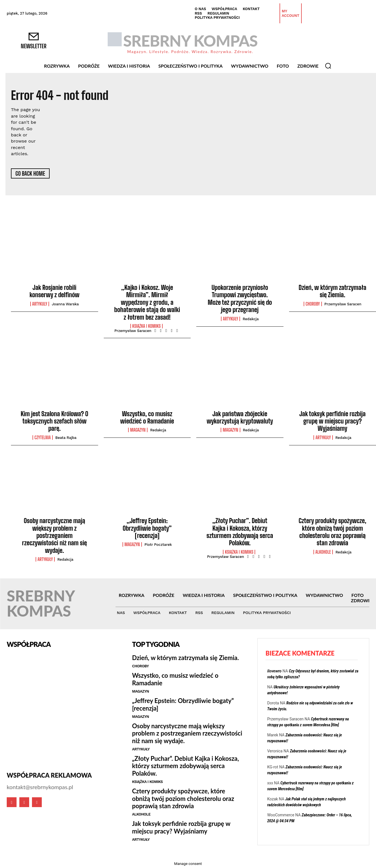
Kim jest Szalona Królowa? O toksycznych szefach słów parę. (55, 421)
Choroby (313, 304)
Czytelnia (43, 438)
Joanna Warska (65, 304)
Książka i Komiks (147, 326)
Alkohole (323, 552)
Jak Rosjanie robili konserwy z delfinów (54, 291)
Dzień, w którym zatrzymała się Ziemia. (332, 291)
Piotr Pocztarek (158, 545)
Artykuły (231, 319)
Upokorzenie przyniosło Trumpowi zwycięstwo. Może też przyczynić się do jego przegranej (240, 299)
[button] (328, 66)
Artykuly (40, 304)
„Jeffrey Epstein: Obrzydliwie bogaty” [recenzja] (147, 528)
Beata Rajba (66, 438)
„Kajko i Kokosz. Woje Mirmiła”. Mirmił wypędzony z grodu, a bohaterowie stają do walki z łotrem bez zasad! (147, 302)
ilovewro (274, 671)
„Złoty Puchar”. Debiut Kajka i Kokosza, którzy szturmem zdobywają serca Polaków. (240, 532)
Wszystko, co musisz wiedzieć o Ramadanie (147, 417)
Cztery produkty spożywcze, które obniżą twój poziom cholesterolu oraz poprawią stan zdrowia (332, 532)
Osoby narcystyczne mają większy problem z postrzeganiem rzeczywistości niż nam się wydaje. (55, 536)
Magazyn (138, 430)
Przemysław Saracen (133, 331)
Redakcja (251, 319)
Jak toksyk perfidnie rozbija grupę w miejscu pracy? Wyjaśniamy (333, 421)
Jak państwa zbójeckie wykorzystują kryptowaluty (240, 417)
